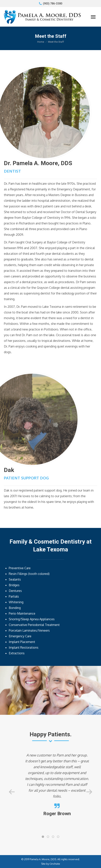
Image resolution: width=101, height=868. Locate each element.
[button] (43, 837)
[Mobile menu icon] (93, 17)
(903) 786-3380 (53, 4)
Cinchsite (55, 864)
